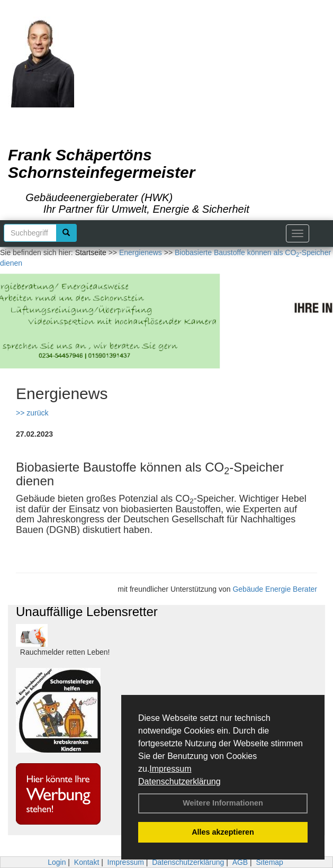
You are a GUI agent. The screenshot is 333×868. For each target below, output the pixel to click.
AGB (240, 862)
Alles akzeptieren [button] (223, 832)
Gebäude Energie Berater (275, 589)
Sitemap (270, 862)
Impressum (170, 769)
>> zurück (32, 413)
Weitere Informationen (223, 803)
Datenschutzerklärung (179, 781)
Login (57, 862)
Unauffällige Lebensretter (87, 612)
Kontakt (87, 862)
